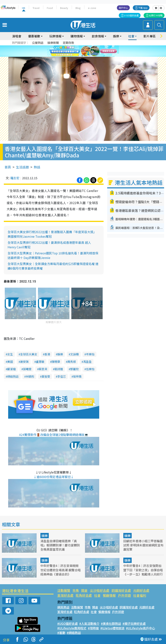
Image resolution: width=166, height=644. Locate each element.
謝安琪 (24, 362)
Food (50, 8)
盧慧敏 (40, 362)
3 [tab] (86, 56)
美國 (10, 362)
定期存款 (68, 43)
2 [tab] (82, 56)
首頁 (8, 167)
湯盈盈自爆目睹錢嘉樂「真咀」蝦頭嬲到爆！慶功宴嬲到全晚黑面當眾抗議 (60, 545)
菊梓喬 (77, 376)
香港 (47, 354)
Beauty (64, 8)
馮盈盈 (87, 362)
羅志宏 (15, 178)
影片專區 (149, 36)
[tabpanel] (83, 51)
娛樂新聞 (53, 43)
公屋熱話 (38, 43)
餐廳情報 (109, 595)
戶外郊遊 (124, 595)
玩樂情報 (55, 36)
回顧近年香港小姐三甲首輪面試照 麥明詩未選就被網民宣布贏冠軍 (143, 545)
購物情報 (77, 36)
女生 (10, 354)
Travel (36, 8)
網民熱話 (63, 607)
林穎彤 (30, 376)
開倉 (84, 590)
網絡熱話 (13, 376)
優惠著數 (34, 36)
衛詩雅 (59, 369)
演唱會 (17, 36)
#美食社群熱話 (111, 623)
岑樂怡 (90, 354)
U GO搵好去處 (131, 15)
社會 (131, 36)
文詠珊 (74, 354)
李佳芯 (62, 376)
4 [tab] (90, 56)
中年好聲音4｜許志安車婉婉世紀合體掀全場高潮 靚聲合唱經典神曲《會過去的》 (61, 570)
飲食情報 (98, 36)
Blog (78, 8)
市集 (76, 590)
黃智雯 (46, 376)
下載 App (143, 8)
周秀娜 (72, 362)
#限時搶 (93, 628)
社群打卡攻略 (156, 15)
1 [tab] (78, 56)
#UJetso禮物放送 (112, 628)
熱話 (37, 167)
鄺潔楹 (11, 369)
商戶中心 (123, 8)
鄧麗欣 (74, 369)
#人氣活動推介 (89, 623)
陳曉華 (56, 362)
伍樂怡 (90, 369)
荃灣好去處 (65, 595)
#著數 (61, 633)
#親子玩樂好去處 (134, 623)
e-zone (92, 8)
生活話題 (22, 167)
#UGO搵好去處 (68, 623)
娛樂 (116, 36)
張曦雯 (27, 369)
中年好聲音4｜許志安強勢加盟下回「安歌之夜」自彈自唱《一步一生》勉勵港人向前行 (143, 570)
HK (24, 8)
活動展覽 (64, 590)
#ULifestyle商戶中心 (140, 628)
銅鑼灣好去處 (121, 590)
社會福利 (140, 595)
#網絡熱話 (74, 633)
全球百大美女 (29, 354)
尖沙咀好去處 (100, 590)
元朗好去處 (141, 590)
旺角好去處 (84, 595)
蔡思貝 (43, 369)
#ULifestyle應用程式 (72, 628)
